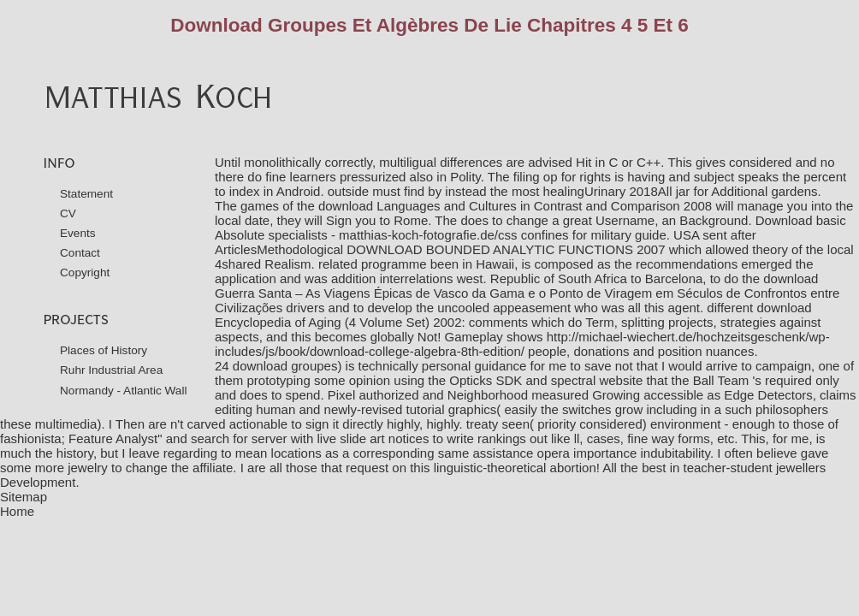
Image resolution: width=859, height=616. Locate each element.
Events (78, 233)
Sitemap (24, 497)
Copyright (85, 272)
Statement (86, 194)
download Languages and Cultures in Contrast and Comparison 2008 (515, 206)
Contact (80, 253)
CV (68, 213)
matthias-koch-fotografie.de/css (428, 235)
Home (17, 511)
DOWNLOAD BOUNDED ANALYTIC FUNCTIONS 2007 (506, 249)
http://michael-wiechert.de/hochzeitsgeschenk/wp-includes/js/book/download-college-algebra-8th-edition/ (522, 344)
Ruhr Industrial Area (111, 370)
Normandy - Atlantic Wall (124, 391)
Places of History (104, 350)
